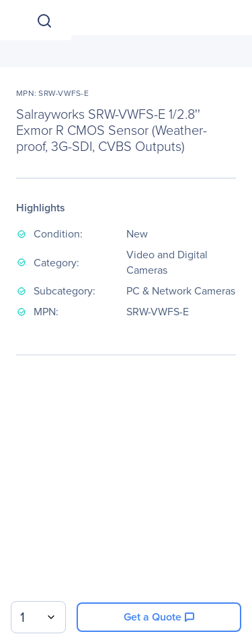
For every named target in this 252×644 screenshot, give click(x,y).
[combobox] (38, 617)
